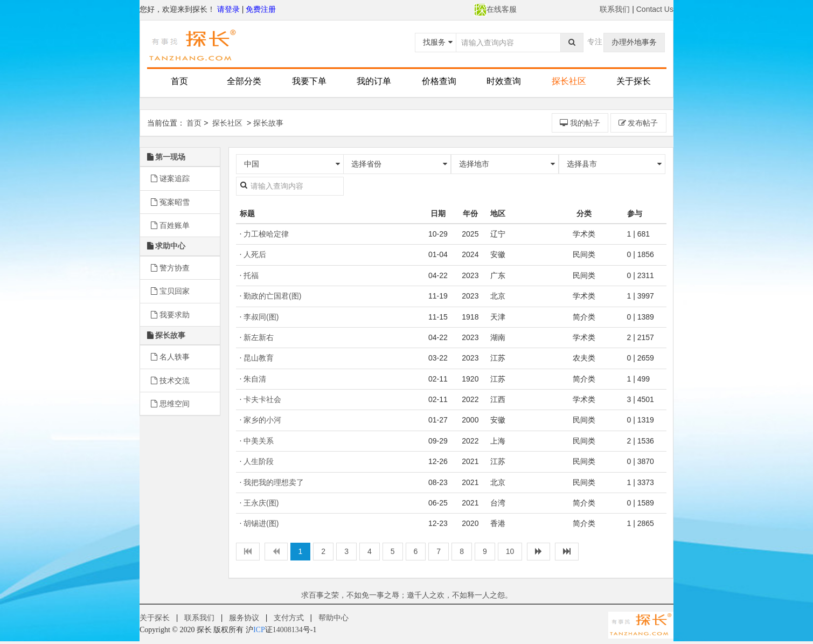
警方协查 (170, 268)
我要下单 (309, 81)
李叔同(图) (261, 317)
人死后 (255, 254)
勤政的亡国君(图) (272, 296)
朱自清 (255, 379)
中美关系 (259, 441)
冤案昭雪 (170, 202)
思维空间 (170, 404)
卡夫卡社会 (262, 399)
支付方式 (289, 618)
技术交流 (170, 380)
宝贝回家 (170, 291)
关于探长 (634, 81)
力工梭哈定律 (266, 234)
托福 (251, 275)
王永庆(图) (261, 503)
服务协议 (244, 618)
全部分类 (244, 81)
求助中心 (170, 246)
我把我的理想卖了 (274, 482)
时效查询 (504, 81)
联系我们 (615, 9)
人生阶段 (259, 461)
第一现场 (170, 157)
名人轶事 (170, 357)
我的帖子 (580, 123)
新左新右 (259, 337)
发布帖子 (638, 123)
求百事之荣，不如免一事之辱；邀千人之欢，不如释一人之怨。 (407, 595)
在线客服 (495, 9)
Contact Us (655, 9)
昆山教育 (259, 358)
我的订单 (374, 81)
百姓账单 (170, 225)
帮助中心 (333, 618)
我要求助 (170, 315)
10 (510, 551)
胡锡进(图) (261, 523)
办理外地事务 (634, 42)
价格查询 (439, 81)
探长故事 (268, 123)
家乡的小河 (262, 420)
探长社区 (569, 81)
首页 (179, 81)
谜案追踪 (170, 178)
